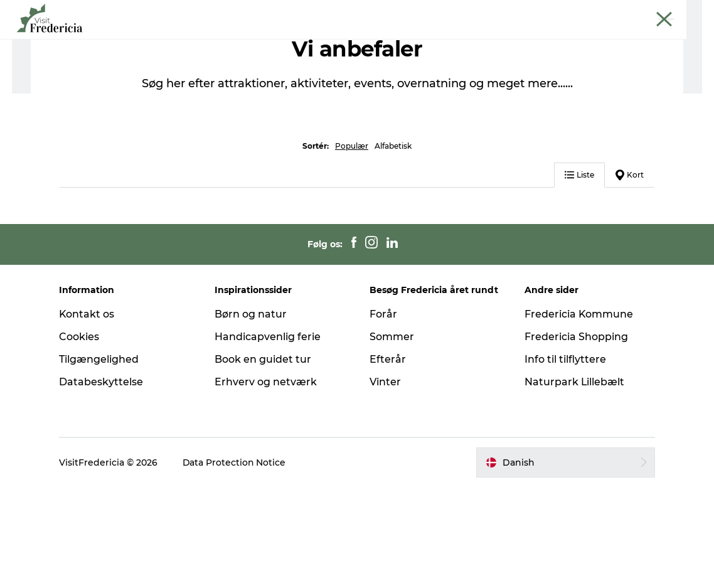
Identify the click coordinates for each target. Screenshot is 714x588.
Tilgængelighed (101, 460)
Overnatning (444, 40)
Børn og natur (251, 416)
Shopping (372, 40)
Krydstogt (613, 12)
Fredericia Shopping (576, 438)
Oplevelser (232, 40)
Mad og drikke (160, 80)
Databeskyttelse (103, 483)
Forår (383, 416)
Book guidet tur (673, 12)
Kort (628, 276)
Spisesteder (303, 40)
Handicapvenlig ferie (268, 438)
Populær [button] (352, 247)
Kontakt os (89, 416)
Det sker (168, 40)
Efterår (388, 460)
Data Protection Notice (237, 564)
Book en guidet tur (264, 460)
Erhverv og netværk (545, 12)
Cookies (81, 438)
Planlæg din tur (529, 40)
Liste (578, 276)
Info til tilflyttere (565, 460)
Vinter (385, 483)
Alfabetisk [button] (393, 247)
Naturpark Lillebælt (574, 483)
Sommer (392, 438)
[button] (564, 564)
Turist (485, 12)
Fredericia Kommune (578, 416)
